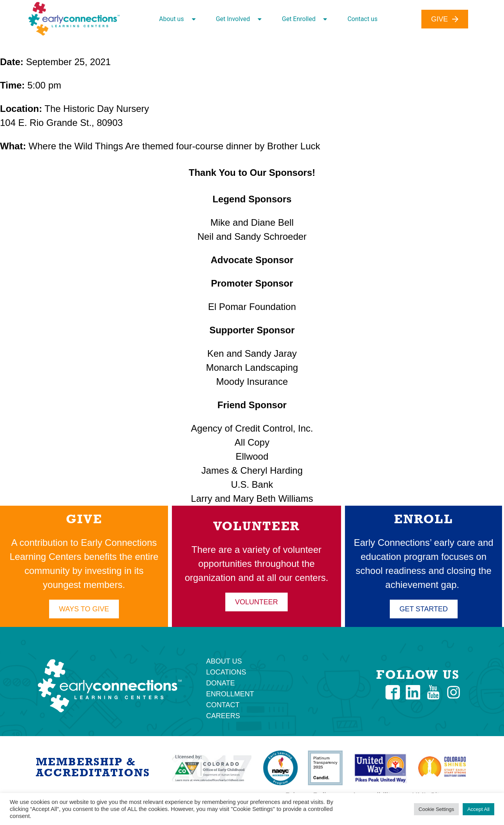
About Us (224, 661)
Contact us (362, 19)
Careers (223, 716)
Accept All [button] (478, 809)
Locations (226, 672)
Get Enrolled (304, 19)
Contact (223, 705)
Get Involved (239, 19)
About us (177, 19)
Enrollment (230, 694)
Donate (221, 683)
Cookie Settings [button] (436, 809)
